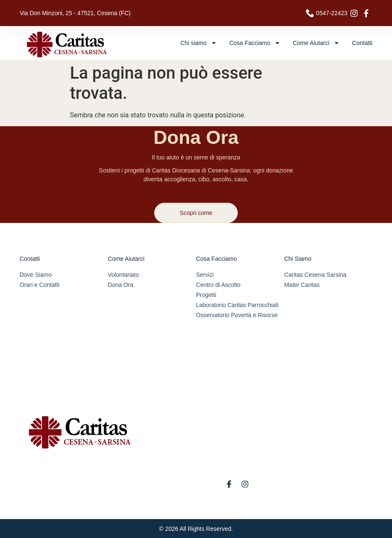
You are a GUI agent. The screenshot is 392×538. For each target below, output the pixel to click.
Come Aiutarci (316, 43)
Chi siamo (198, 43)
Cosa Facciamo (255, 43)
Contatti (362, 43)
